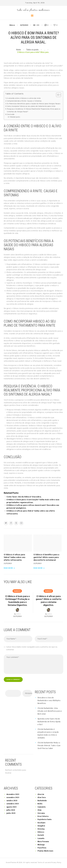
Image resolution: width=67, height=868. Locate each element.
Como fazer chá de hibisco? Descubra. (24, 497)
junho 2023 (11, 814)
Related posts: (15, 117)
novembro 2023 (13, 798)
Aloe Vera (42, 798)
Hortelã (41, 836)
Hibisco (12, 25)
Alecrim (41, 795)
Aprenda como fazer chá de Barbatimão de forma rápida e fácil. (49, 722)
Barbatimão (42, 801)
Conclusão (11, 115)
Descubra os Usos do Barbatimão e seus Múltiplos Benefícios (49, 701)
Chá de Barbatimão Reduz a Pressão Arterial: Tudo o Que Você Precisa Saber (49, 746)
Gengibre (41, 826)
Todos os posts (32, 50)
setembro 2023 (13, 804)
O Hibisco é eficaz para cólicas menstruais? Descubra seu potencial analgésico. (33, 507)
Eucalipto (41, 823)
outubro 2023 (12, 801)
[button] (57, 95)
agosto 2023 (12, 808)
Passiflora (42, 848)
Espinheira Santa (45, 820)
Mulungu (41, 845)
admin (19, 614)
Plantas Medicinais (45, 852)
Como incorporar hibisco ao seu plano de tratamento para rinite (31, 106)
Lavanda (41, 839)
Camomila (42, 808)
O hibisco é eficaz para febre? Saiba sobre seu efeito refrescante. (31, 512)
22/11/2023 (48, 617)
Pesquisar (29, 694)
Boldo (40, 804)
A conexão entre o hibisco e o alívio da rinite (24, 98)
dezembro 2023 (13, 795)
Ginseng (41, 830)
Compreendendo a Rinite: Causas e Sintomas (24, 101)
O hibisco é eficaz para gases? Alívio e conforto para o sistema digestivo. (49, 601)
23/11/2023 (24, 25)
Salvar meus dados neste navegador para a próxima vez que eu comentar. (32, 649)
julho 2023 (11, 811)
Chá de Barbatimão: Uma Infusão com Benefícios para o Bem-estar (50, 712)
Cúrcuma (41, 814)
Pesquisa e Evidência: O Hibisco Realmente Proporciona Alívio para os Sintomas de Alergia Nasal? (34, 110)
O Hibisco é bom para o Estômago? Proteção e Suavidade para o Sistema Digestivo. (17, 601)
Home (19, 50)
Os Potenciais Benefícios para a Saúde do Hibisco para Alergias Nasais (34, 104)
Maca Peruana (43, 842)
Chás (40, 811)
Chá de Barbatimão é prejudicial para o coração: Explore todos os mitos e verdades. (48, 734)
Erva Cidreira (43, 817)
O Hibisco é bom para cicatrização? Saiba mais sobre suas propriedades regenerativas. (33, 501)
